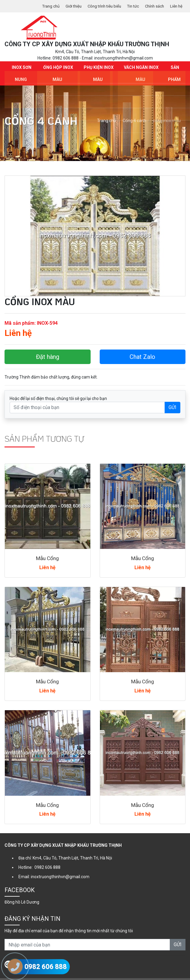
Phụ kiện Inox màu (98, 70)
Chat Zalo (142, 347)
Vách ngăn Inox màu (141, 70)
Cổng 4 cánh (134, 111)
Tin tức (130, 6)
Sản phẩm (174, 70)
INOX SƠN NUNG (21, 70)
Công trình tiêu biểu (99, 6)
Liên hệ (176, 6)
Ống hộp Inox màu (57, 70)
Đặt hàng (48, 347)
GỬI (172, 398)
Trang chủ (42, 6)
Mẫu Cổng (48, 549)
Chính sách (153, 6)
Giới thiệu (66, 6)
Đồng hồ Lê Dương (22, 893)
